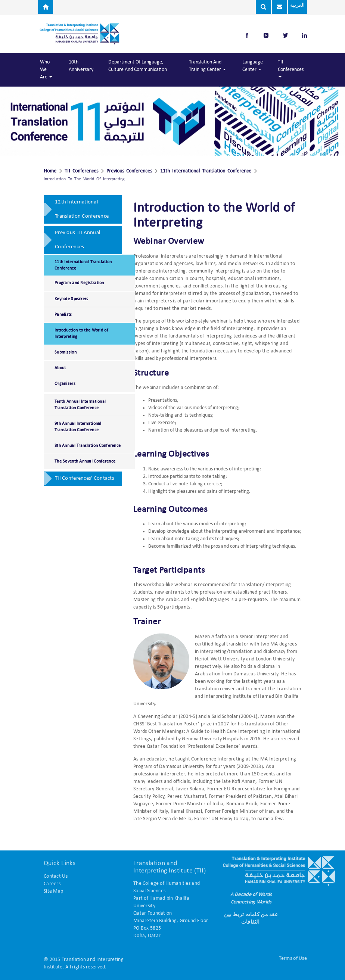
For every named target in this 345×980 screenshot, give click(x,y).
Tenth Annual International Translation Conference (80, 405)
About (60, 368)
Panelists (63, 315)
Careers (52, 884)
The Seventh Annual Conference (85, 461)
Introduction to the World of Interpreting (81, 334)
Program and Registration (79, 283)
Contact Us (56, 876)
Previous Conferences (129, 171)
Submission (66, 352)
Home (50, 171)
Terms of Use (293, 959)
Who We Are (46, 70)
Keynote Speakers (71, 299)
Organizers (65, 384)
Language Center (253, 66)
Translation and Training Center (207, 66)
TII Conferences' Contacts (85, 478)
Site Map (53, 891)
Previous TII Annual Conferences (77, 240)
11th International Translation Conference (206, 171)
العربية (297, 5)
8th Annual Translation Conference (88, 446)
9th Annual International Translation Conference (78, 427)
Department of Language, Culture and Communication (138, 66)
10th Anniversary (81, 66)
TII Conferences (291, 69)
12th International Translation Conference (82, 209)
